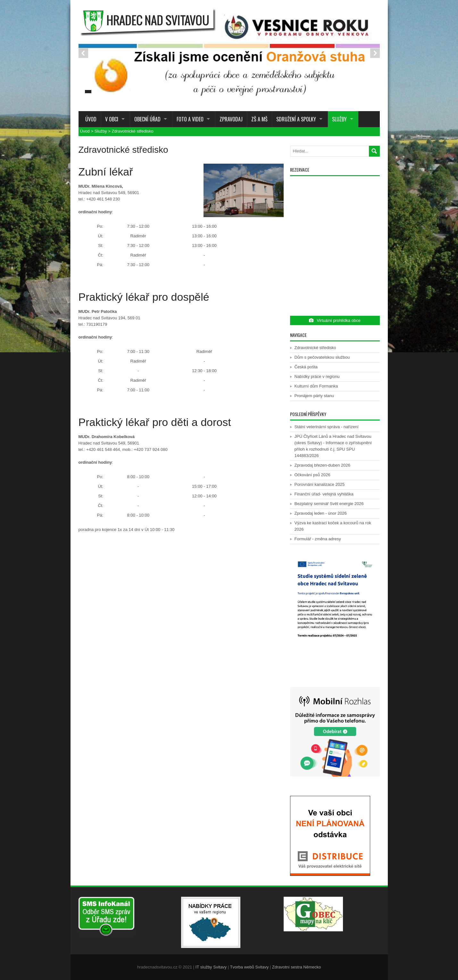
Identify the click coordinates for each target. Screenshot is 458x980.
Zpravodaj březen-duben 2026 (322, 465)
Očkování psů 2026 (312, 475)
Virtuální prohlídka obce (335, 320)
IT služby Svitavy (211, 967)
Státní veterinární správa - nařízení (327, 427)
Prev (83, 53)
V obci (112, 119)
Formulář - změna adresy (318, 539)
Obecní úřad (147, 119)
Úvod (90, 119)
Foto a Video (190, 119)
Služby (339, 119)
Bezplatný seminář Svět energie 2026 (329, 504)
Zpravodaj (231, 119)
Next (375, 53)
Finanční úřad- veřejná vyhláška (324, 494)
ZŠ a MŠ (259, 119)
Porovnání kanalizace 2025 (320, 484)
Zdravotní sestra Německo (296, 967)
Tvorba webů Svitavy (250, 967)
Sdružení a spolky (296, 119)
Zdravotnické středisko (133, 131)
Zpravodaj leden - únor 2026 (321, 513)
